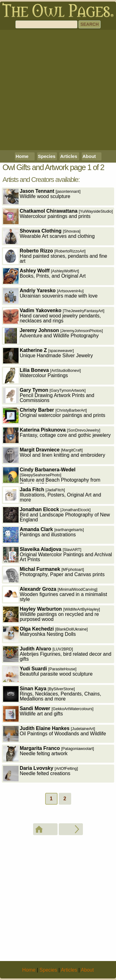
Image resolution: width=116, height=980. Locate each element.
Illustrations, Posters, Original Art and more (52, 495)
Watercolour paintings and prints (58, 216)
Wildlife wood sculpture (42, 196)
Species (47, 156)
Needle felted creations (41, 773)
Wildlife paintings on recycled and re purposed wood (52, 614)
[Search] (46, 24)
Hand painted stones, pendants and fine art (55, 256)
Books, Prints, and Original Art (44, 276)
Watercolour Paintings (42, 375)
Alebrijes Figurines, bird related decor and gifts (57, 654)
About (89, 156)
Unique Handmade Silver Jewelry (48, 356)
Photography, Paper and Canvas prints (54, 574)
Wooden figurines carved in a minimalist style (55, 594)
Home (22, 156)
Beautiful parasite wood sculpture (48, 674)
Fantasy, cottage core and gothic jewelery (57, 435)
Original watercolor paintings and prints (54, 415)
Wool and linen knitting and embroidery (54, 455)
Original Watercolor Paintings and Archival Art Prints (58, 555)
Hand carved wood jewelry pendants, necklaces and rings (54, 316)
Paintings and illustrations (43, 535)
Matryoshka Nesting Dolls (45, 634)
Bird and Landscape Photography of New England (57, 515)
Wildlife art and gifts (48, 714)
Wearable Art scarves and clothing (49, 236)
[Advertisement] (58, 90)
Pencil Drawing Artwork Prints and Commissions (49, 395)
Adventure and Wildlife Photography (53, 336)
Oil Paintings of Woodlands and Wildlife (55, 734)
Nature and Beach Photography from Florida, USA (52, 476)
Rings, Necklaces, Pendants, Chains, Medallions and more (52, 694)
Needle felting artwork (49, 753)
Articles (69, 156)
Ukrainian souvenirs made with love (50, 296)
